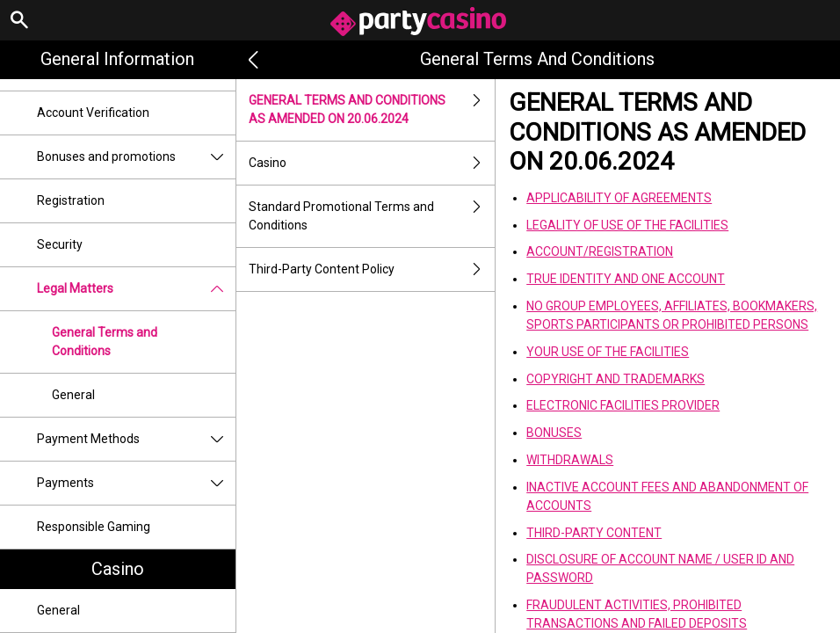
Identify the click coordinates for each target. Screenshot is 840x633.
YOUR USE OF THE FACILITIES (608, 352)
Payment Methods (136, 439)
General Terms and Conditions (105, 342)
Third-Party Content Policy (372, 269)
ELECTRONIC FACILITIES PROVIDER (623, 405)
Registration (71, 200)
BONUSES (554, 433)
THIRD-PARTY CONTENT (594, 533)
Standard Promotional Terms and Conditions (372, 216)
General (73, 395)
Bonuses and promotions (136, 157)
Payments (136, 483)
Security (60, 244)
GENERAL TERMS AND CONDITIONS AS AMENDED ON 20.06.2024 (372, 110)
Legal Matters (136, 289)
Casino (118, 569)
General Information (117, 59)
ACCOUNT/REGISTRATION (600, 251)
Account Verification (93, 113)
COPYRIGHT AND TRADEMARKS (616, 379)
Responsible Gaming (94, 527)
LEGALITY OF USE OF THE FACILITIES (627, 225)
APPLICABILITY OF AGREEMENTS (619, 198)
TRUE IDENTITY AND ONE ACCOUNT (626, 279)
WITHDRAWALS (570, 460)
